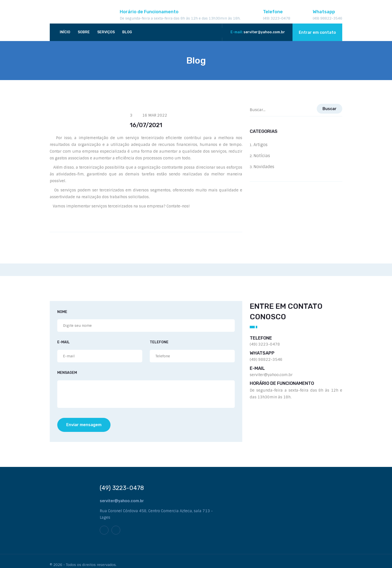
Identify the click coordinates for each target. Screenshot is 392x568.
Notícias (265, 156)
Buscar (329, 109)
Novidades (268, 167)
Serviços (106, 32)
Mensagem (67, 373)
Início (65, 32)
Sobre (84, 32)
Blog (127, 32)
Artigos (264, 145)
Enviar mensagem (84, 425)
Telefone (159, 342)
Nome (62, 312)
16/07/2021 (146, 125)
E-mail (63, 342)
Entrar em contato (317, 32)
